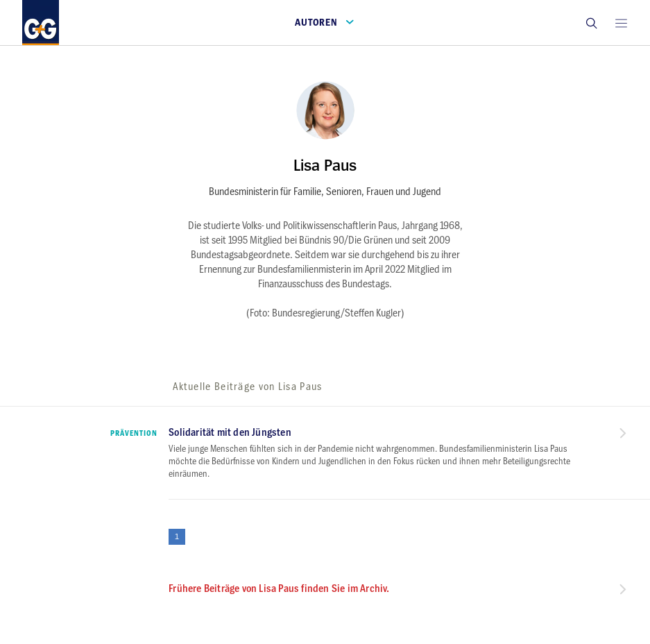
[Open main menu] (621, 23)
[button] (591, 23)
